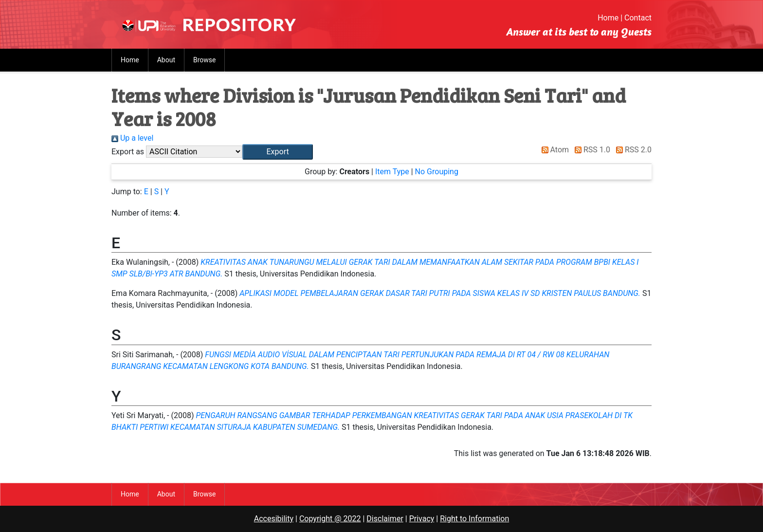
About (166, 60)
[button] (278, 152)
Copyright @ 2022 (330, 519)
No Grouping (437, 172)
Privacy (422, 519)
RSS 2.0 (632, 150)
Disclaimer (385, 519)
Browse (204, 60)
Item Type (392, 172)
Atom (554, 150)
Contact (638, 18)
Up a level (132, 138)
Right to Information (474, 519)
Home (608, 18)
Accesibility (274, 519)
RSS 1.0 (590, 150)
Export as (128, 152)
